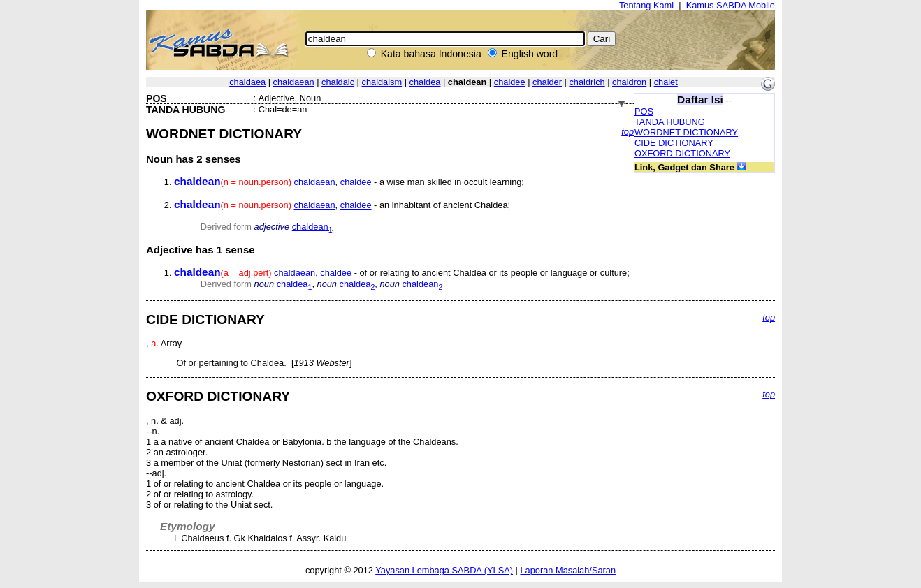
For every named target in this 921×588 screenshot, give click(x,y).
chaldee (510, 82)
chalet (666, 82)
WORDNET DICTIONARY (686, 132)
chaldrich (587, 82)
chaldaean (294, 82)
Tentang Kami (646, 5)
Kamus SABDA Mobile (731, 5)
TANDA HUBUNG (670, 122)
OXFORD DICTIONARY (682, 153)
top (628, 132)
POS (644, 111)
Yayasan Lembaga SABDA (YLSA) (444, 570)
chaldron (629, 82)
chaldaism (382, 82)
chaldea (425, 82)
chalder (547, 82)
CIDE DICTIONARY (674, 143)
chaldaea (247, 82)
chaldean (312, 227)
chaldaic (338, 82)
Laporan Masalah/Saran (568, 570)
